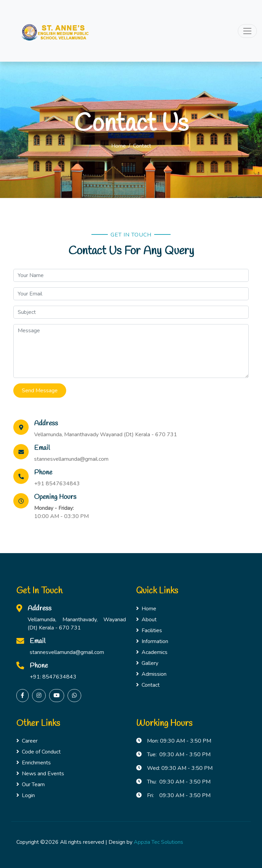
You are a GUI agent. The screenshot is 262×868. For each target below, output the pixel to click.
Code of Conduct (39, 752)
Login (26, 795)
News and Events (40, 774)
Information (152, 641)
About (146, 620)
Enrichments (34, 763)
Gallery (147, 663)
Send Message (40, 391)
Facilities (149, 630)
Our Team (31, 785)
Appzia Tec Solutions (158, 842)
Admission (151, 674)
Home (119, 146)
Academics (152, 652)
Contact (148, 685)
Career (27, 741)
